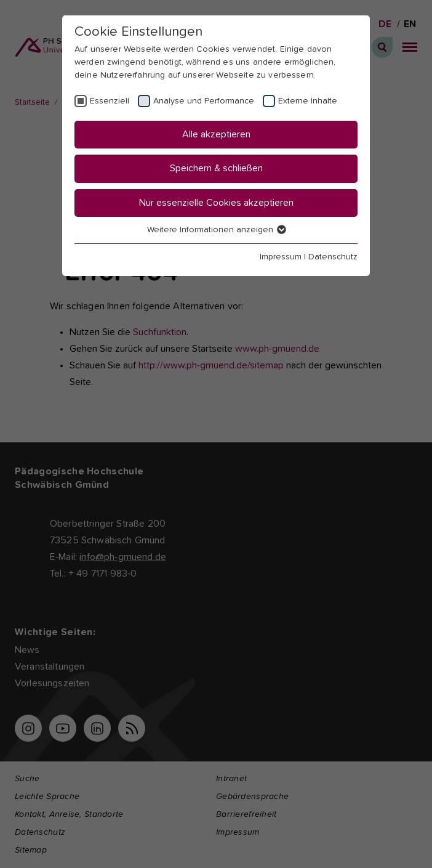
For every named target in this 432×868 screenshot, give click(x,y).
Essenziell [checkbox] (110, 101)
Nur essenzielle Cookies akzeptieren (216, 203)
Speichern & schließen (216, 168)
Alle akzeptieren (216, 134)
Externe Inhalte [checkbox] (308, 101)
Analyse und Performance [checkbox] (204, 101)
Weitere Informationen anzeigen (216, 230)
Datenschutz (333, 257)
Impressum (281, 257)
